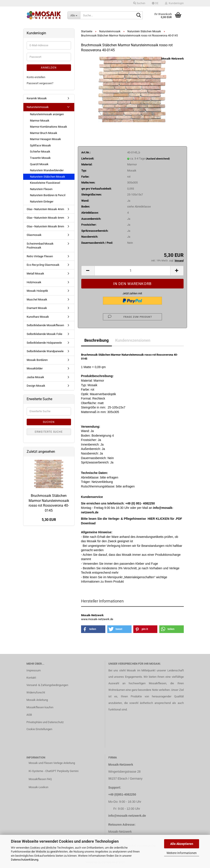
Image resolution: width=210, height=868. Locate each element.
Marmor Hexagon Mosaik (45, 139)
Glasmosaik (34, 235)
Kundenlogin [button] (174, 3)
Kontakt (31, 678)
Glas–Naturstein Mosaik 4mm (45, 209)
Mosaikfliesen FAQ (40, 779)
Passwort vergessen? (40, 83)
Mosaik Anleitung (37, 700)
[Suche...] (74, 15)
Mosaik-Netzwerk (173, 59)
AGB (29, 715)
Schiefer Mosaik (40, 152)
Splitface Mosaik (40, 145)
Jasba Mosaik (35, 377)
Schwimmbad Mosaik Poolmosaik (40, 246)
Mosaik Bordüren (37, 360)
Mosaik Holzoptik (37, 291)
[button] (155, 3)
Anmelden (49, 68)
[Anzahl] (132, 271)
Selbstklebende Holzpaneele (44, 343)
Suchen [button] (139, 3)
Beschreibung (96, 340)
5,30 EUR (49, 520)
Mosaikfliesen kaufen (40, 707)
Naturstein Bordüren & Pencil (48, 195)
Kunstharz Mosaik (38, 317)
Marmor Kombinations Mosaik (49, 127)
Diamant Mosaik (37, 308)
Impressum (34, 670)
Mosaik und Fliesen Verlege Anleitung (52, 763)
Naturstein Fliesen (41, 189)
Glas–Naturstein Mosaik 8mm (45, 226)
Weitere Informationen (182, 853)
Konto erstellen (36, 77)
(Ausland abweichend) (158, 159)
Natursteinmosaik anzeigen (47, 114)
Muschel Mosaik (37, 299)
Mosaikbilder (35, 368)
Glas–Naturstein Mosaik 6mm (45, 218)
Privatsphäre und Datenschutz (45, 722)
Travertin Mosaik (40, 158)
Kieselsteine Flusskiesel (45, 183)
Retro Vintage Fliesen (40, 256)
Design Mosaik (36, 386)
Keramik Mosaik (37, 98)
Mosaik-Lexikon (38, 787)
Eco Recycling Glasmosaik (43, 265)
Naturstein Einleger (42, 202)
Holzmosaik (34, 282)
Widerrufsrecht (36, 692)
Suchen (49, 422)
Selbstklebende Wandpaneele (45, 351)
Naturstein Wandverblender (47, 170)
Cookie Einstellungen (39, 729)
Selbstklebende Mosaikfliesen (45, 325)
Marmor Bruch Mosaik (44, 133)
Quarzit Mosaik (39, 164)
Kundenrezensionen (133, 340)
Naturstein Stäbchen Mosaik (48, 177)
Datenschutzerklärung (25, 860)
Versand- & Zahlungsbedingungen (47, 685)
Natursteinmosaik (38, 107)
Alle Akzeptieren (182, 844)
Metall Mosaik (35, 274)
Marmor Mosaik (40, 121)
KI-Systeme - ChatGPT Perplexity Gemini (54, 771)
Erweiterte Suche (49, 432)
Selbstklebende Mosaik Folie (44, 334)
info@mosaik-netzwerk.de (127, 816)
